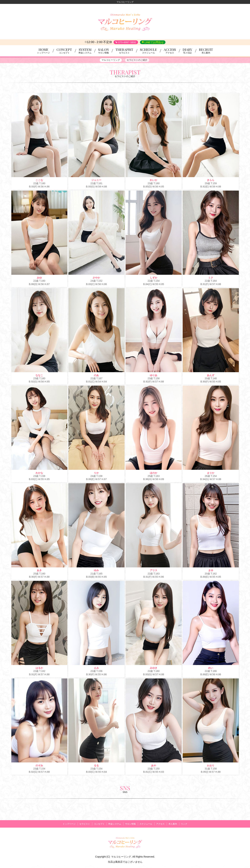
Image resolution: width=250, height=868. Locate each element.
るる (96, 766)
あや (154, 766)
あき (39, 571)
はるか (39, 669)
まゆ (211, 571)
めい (211, 669)
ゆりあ (154, 376)
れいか (154, 181)
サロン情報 (130, 824)
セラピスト (82, 824)
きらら (211, 181)
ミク (211, 278)
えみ (96, 669)
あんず (211, 376)
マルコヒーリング (121, 856)
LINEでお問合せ (154, 42)
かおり (211, 766)
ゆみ (96, 571)
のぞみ (39, 766)
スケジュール (147, 824)
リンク (188, 824)
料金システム (114, 824)
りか (96, 473)
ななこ (39, 376)
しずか (154, 278)
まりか (211, 473)
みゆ (39, 278)
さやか (96, 278)
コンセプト (97, 824)
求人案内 (176, 824)
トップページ (65, 824)
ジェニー (96, 181)
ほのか (154, 473)
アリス (154, 571)
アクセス (162, 824)
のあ (96, 376)
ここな (39, 181)
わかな (39, 473)
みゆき (154, 669)
